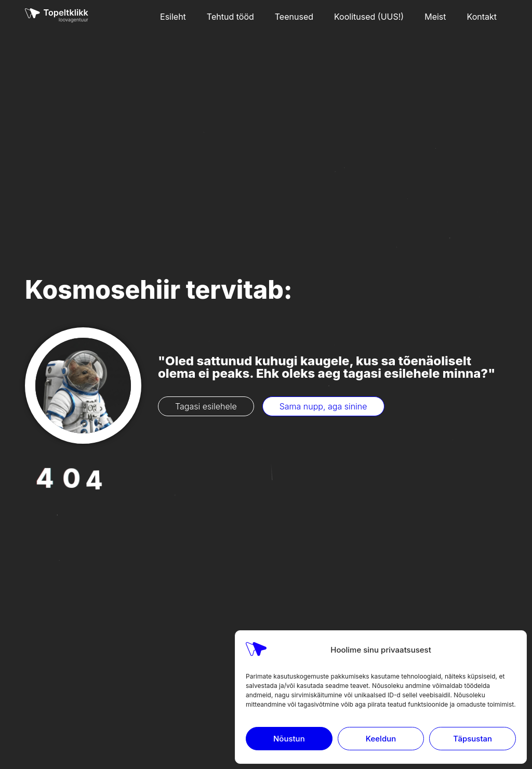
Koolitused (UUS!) (369, 17)
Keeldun (381, 739)
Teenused (294, 17)
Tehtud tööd (230, 17)
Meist (435, 17)
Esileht (173, 17)
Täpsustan (473, 739)
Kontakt (482, 17)
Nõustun (289, 739)
